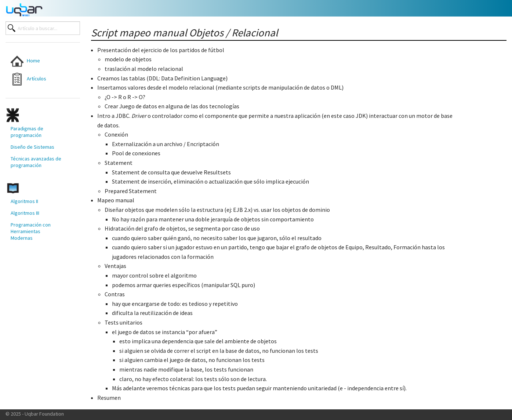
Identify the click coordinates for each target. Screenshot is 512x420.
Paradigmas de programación (27, 132)
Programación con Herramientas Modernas (31, 231)
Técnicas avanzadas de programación (36, 162)
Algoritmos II (24, 201)
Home (25, 61)
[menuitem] (37, 61)
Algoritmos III (25, 213)
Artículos (28, 79)
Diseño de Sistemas (32, 147)
